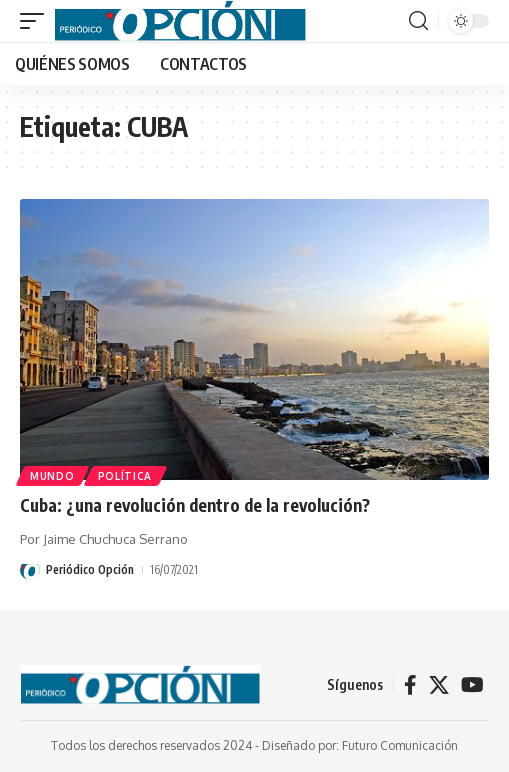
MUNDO (52, 476)
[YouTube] (472, 685)
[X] (439, 685)
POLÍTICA (125, 476)
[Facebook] (410, 685)
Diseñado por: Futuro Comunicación (360, 745)
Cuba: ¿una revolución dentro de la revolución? (195, 505)
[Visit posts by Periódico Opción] (30, 570)
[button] (37, 21)
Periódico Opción (90, 569)
